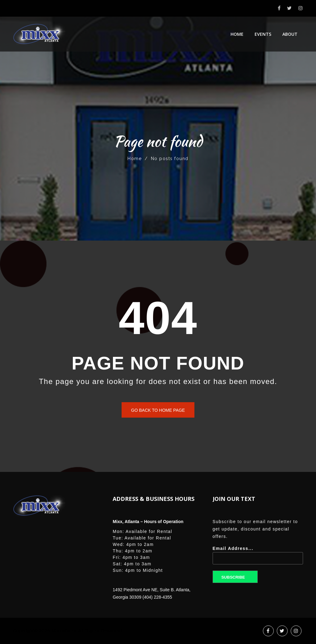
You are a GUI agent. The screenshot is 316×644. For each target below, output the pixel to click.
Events (263, 34)
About (290, 34)
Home (237, 34)
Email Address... (258, 557)
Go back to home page (158, 410)
